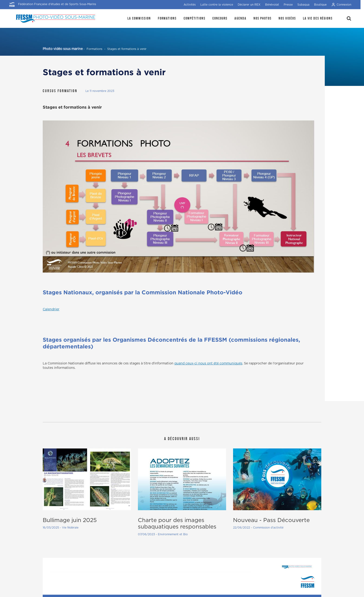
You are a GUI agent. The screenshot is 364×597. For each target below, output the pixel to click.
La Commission (139, 18)
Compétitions (195, 18)
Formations (167, 18)
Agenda (240, 18)
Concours (220, 18)
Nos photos (263, 18)
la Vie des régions (318, 18)
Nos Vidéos (287, 18)
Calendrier (51, 309)
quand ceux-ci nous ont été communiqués (208, 363)
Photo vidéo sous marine (63, 49)
